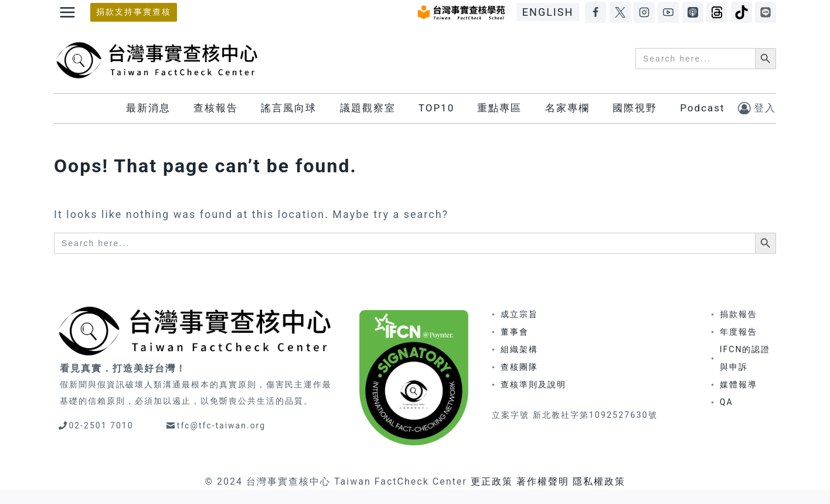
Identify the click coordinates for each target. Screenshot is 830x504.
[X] (620, 12)
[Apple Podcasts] (693, 12)
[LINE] (766, 12)
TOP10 (436, 108)
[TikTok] (741, 12)
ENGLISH (548, 12)
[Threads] (717, 12)
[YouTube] (668, 12)
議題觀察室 (368, 108)
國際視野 (635, 108)
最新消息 (148, 108)
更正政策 (492, 481)
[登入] (757, 108)
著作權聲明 (543, 481)
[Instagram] (644, 12)
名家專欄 (567, 108)
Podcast (702, 108)
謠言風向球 (289, 108)
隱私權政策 (599, 481)
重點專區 (499, 108)
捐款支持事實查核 (134, 12)
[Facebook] (596, 12)
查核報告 (216, 108)
